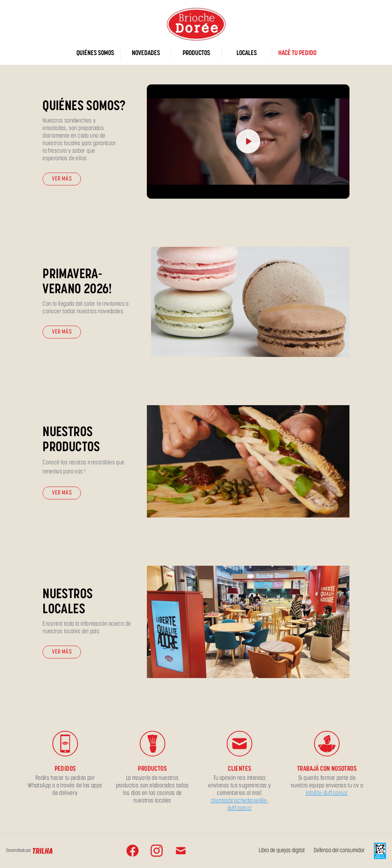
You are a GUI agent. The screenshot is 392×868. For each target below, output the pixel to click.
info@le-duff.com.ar (327, 793)
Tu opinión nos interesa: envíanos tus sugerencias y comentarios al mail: (239, 786)
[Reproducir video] (248, 142)
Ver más (62, 179)
